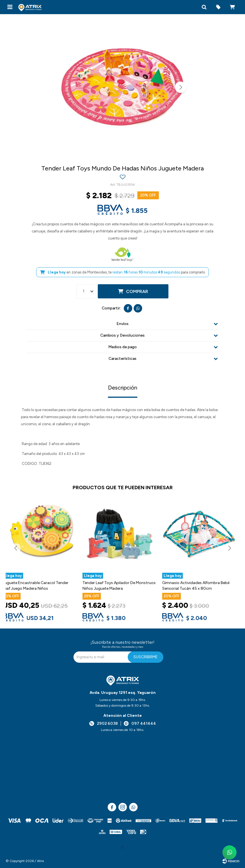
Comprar (137, 291)
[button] (204, 7)
